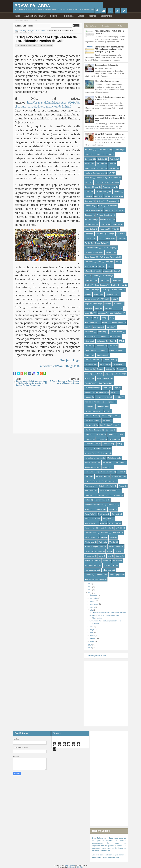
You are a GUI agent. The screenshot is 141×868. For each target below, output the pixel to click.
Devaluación (89, 238)
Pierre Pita (89, 178)
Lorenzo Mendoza (91, 444)
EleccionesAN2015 (106, 238)
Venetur (112, 542)
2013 (90, 645)
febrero (93, 639)
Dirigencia (88, 369)
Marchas (108, 210)
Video (111, 164)
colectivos (102, 313)
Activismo (88, 164)
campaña (117, 192)
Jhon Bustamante (91, 421)
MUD (111, 173)
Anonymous (89, 332)
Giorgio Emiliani (101, 243)
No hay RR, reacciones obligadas (109, 134)
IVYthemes (71, 867)
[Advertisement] (47, 409)
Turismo (102, 542)
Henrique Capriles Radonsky (95, 392)
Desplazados (118, 364)
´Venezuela (116, 224)
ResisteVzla (89, 514)
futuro (101, 556)
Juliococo (109, 430)
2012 (90, 648)
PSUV (114, 299)
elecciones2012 (106, 220)
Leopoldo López (112, 294)
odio (97, 561)
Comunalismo (90, 280)
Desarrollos (104, 364)
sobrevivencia (108, 570)
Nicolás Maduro (90, 299)
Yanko (108, 262)
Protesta (113, 159)
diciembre (94, 595)
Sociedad (117, 533)
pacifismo (116, 561)
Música (119, 210)
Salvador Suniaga (102, 192)
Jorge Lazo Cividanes (93, 252)
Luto (119, 444)
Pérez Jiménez (115, 495)
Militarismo (106, 467)
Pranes (121, 486)
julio (92, 610)
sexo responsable (91, 570)
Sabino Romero (90, 533)
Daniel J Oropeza (118, 285)
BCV (86, 276)
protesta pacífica (110, 565)
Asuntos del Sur (91, 336)
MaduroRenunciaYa (102, 449)
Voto (100, 262)
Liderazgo (100, 439)
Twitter (104, 11)
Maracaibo (105, 453)
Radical (87, 500)
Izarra (106, 411)
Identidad (118, 397)
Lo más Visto (91, 26)
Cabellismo (100, 346)
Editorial (101, 159)
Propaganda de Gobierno (109, 491)
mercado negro (90, 224)
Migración (120, 462)
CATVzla (88, 346)
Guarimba (97, 294)
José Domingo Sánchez (109, 425)
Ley (120, 434)
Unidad (87, 182)
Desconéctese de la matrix (106, 65)
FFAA (87, 294)
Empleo (108, 374)
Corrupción (116, 280)
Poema (87, 308)
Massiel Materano (91, 462)
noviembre (94, 598)
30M (103, 318)
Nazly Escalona (101, 477)
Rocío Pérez (114, 523)
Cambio (96, 276)
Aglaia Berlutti (90, 229)
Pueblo (97, 308)
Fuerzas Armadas (91, 388)
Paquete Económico (92, 304)
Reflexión (108, 308)
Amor (87, 327)
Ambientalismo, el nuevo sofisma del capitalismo (108, 612)
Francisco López (109, 187)
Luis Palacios (108, 444)
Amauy (105, 322)
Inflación (88, 192)
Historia (114, 392)
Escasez (121, 238)
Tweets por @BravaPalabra (96, 656)
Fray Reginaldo (105, 383)
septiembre (94, 604)
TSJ (118, 308)
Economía (88, 159)
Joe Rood (106, 421)
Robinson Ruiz (90, 523)
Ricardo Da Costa (91, 519)
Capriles (88, 234)
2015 (90, 590)
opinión (105, 561)
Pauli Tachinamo (108, 481)
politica (97, 196)
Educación (111, 206)
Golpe (116, 388)
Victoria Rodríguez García (94, 547)
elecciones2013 (100, 182)
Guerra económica (92, 248)
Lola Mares (113, 439)
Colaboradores (22, 21)
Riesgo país (107, 519)
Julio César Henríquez (93, 430)
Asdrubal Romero (116, 332)
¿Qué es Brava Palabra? (35, 16)
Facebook (97, 11)
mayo (92, 630)
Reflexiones (89, 262)
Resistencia (103, 514)
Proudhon (101, 495)
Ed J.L (104, 290)
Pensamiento (90, 486)
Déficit (87, 374)
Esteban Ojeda (117, 290)
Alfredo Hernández (92, 271)
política (98, 154)
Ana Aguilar (98, 327)
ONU (86, 481)
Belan (112, 341)
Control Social (109, 360)
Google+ (111, 11)
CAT (120, 341)
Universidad (89, 313)
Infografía (88, 406)
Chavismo (88, 201)
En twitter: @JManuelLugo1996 (59, 366)
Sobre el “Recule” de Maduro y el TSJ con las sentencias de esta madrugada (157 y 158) (109, 49)
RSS (117, 11)
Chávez (100, 201)
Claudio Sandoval (116, 350)
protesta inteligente (92, 565)
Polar (112, 486)
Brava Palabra (32, 6)
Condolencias (102, 355)
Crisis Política (90, 364)
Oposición (88, 215)
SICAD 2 (119, 528)
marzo (92, 636)
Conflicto (120, 234)
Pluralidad (117, 304)
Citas (35, 21)
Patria (107, 304)
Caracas (112, 346)
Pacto (95, 481)
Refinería (88, 509)
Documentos (106, 16)
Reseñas (92, 16)
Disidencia (69, 16)
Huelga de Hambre (103, 397)
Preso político (90, 491)
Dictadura (101, 178)
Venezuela (89, 150)
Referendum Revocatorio (94, 505)
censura (118, 551)
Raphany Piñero (101, 500)
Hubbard (88, 397)
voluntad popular (116, 575)
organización (89, 266)
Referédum (112, 505)
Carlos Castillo (90, 350)
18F (109, 266)
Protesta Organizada (104, 215)
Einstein (97, 374)
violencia (104, 224)
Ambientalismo (118, 322)
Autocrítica (104, 229)
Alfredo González (91, 322)
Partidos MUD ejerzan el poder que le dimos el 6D (110, 98)
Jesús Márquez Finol (110, 416)
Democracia (89, 206)
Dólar (100, 206)
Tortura (112, 537)
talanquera (89, 575)
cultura (87, 196)
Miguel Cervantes (91, 467)
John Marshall (90, 425)
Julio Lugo (100, 164)
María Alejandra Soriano (94, 458)
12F (106, 196)
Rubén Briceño (106, 528)
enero (92, 642)
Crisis (102, 168)
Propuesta (88, 495)
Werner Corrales (115, 547)
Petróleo (102, 486)
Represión (100, 509)
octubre (93, 601)
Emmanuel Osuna (91, 187)
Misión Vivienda (91, 472)
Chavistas (107, 276)
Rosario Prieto (90, 528)
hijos (109, 556)
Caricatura (99, 234)
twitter (87, 318)
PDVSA (104, 299)
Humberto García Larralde (94, 173)
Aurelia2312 (116, 196)
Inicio (18, 16)
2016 (90, 587)
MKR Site (79, 867)
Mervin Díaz (107, 462)
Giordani (106, 388)
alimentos (99, 551)
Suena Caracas (90, 537)
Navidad (88, 477)
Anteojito (102, 332)
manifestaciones (116, 313)
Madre (87, 449)
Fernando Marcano (104, 378)
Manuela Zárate (91, 453)
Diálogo (114, 182)
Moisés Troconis (107, 472)
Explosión (88, 378)
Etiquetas (106, 26)
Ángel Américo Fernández (94, 579)
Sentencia (105, 533)
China (102, 350)
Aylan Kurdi (115, 336)
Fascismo (112, 168)
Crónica (88, 285)
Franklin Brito (90, 383)
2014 (90, 593)
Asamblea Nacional (111, 271)
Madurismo (110, 252)
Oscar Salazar (90, 257)
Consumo (103, 280)
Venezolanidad (90, 220)
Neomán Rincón (118, 477)
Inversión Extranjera (92, 411)
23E (95, 318)
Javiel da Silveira (91, 416)
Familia (87, 243)
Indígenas (110, 402)
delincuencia (89, 556)
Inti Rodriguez (102, 406)
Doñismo (109, 369)
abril (92, 633)
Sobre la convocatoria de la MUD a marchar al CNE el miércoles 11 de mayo (110, 118)
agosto (93, 607)
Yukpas (87, 551)
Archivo (121, 26)
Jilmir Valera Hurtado (92, 210)
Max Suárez (114, 178)
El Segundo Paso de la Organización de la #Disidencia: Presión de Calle (46, 39)
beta (108, 551)
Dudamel (120, 369)
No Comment (48, 45)
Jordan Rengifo (109, 248)
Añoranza (88, 341)
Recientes (124, 11)
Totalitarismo (89, 542)
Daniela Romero (91, 290)
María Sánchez (113, 458)
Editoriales (55, 16)
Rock (102, 523)
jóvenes (119, 556)
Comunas (88, 355)
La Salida (100, 434)
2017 (90, 584)
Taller (103, 537)
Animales (110, 327)
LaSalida (111, 434)
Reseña (111, 509)
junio (92, 627)
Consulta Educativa (92, 360)
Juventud (88, 434)
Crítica (87, 154)
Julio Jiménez (103, 150)
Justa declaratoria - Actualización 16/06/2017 (109, 32)
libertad (87, 561)
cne (117, 262)
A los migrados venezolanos (107, 81)
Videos (81, 16)
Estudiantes (119, 374)
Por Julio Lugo (70, 360)
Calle (114, 229)
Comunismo (112, 201)
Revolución (116, 514)
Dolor (99, 369)
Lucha (108, 154)
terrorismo (101, 575)
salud (101, 266)
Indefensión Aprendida (93, 402)
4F (110, 318)
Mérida (120, 472)
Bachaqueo (101, 341)
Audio (103, 336)
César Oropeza (101, 285)
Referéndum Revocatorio (109, 257)
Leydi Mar (88, 439)
